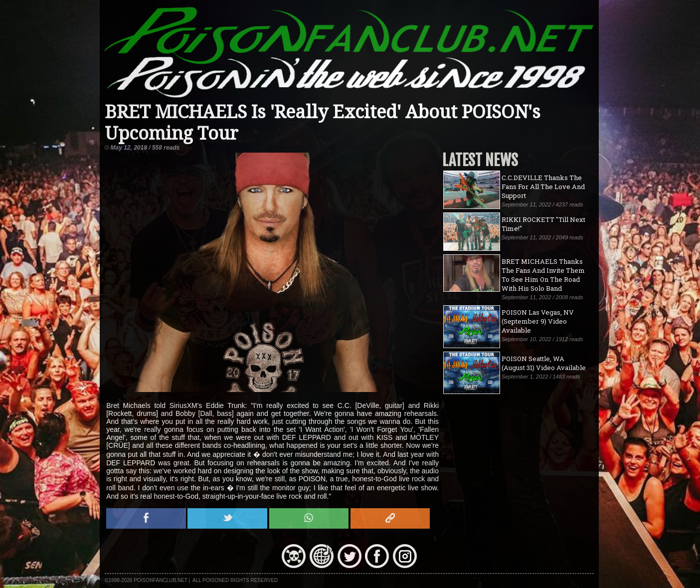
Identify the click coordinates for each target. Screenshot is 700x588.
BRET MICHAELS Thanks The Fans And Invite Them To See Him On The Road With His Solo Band (543, 275)
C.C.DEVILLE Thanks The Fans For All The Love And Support (543, 187)
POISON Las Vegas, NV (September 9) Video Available (538, 321)
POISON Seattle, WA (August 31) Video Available (544, 363)
